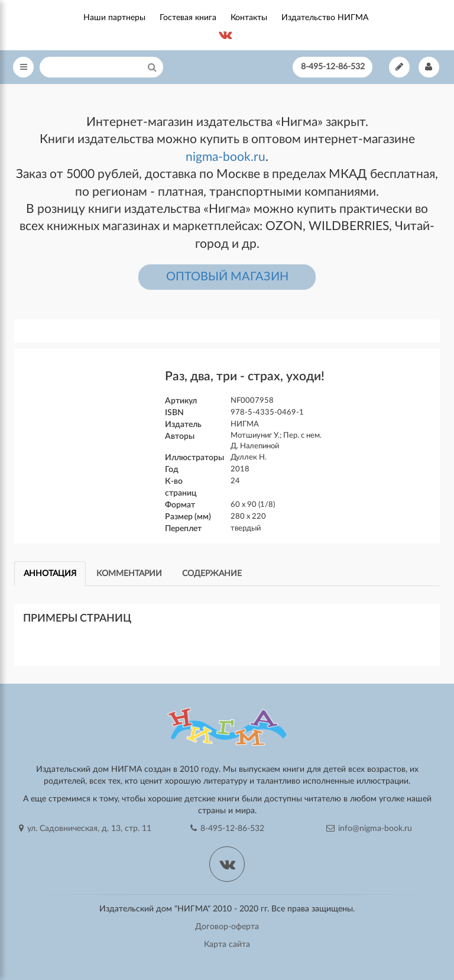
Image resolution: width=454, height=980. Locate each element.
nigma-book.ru (226, 157)
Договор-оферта (227, 927)
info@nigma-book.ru (369, 829)
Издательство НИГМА (325, 18)
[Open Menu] (23, 67)
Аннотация (50, 574)
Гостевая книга (188, 18)
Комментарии (129, 574)
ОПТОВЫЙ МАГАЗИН (227, 277)
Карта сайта (227, 945)
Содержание (212, 574)
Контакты (249, 18)
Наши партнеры (114, 18)
